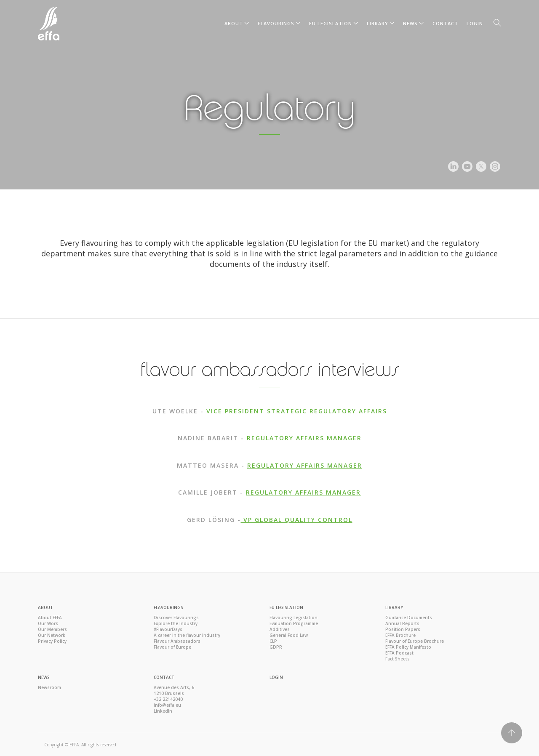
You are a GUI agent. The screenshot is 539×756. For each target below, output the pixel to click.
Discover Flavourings (176, 618)
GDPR (276, 647)
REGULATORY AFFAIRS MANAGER (304, 438)
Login (475, 23)
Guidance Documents (409, 618)
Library (378, 23)
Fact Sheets (398, 659)
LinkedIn (163, 711)
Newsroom (49, 687)
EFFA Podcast (399, 653)
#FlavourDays (168, 629)
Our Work (48, 623)
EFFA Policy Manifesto (408, 647)
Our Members (52, 629)
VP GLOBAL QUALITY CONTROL (297, 520)
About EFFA (50, 618)
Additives (280, 629)
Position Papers (403, 629)
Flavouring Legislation (294, 618)
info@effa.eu (167, 705)
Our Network (52, 635)
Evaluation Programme (294, 623)
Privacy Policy (52, 641)
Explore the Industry (176, 623)
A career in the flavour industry (187, 635)
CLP (273, 641)
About (234, 23)
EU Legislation (331, 23)
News (410, 23)
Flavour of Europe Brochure (415, 641)
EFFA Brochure (400, 635)
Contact (445, 23)
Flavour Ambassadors (177, 641)
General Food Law (289, 635)
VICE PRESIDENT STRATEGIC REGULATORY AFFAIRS (297, 411)
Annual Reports (402, 623)
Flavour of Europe (172, 647)
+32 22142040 (168, 699)
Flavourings (276, 23)
